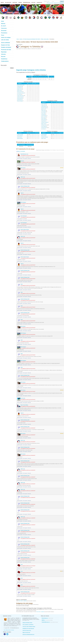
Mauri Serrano (23, 168)
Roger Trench (44, 124)
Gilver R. (22, 193)
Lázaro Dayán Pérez (21, 96)
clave (53, 1)
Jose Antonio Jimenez (21, 93)
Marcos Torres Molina (24, 405)
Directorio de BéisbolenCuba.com (29, 635)
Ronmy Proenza (20, 92)
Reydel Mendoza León (24, 154)
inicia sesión (38, 612)
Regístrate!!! (62, 3)
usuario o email (47, 1)
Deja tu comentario (21, 151)
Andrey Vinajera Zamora (25, 230)
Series (21, 39)
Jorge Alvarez (44, 121)
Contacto (13, 630)
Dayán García (20, 89)
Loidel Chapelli (44, 104)
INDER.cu (47, 620)
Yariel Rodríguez (44, 116)
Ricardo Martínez (20, 98)
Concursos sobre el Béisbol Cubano (29, 627)
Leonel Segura (44, 126)
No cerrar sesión (51, 3)
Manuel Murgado (20, 101)
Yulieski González (20, 97)
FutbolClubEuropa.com (50, 622)
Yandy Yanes (43, 110)
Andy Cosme (19, 90)
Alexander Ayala (44, 108)
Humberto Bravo (44, 125)
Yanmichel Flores (44, 128)
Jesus (22, 564)
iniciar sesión (21, 601)
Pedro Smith (43, 118)
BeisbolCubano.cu (47, 618)
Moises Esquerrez (20, 85)
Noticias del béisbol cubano (27, 623)
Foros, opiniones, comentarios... (28, 625)
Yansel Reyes (20, 86)
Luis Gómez (43, 129)
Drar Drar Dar (23, 398)
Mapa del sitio (8, 630)
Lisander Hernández (45, 122)
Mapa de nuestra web (26, 633)
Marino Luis (43, 109)
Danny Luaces (44, 117)
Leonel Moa (43, 114)
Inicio (18, 39)
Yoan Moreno (19, 88)
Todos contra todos (45, 39)
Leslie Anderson (44, 106)
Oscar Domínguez (24, 216)
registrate (25, 601)
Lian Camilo (19, 94)
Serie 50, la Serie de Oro (27, 631)
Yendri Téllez (43, 113)
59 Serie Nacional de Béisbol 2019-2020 (32, 39)
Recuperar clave (56, 3)
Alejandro (22, 161)
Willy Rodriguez (23, 202)
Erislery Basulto (44, 120)
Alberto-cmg (23, 177)
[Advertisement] (28, 29)
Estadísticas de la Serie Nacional (28, 629)
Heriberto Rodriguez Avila (25, 186)
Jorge (22, 284)
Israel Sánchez (20, 100)
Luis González (44, 112)
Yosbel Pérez (43, 105)
